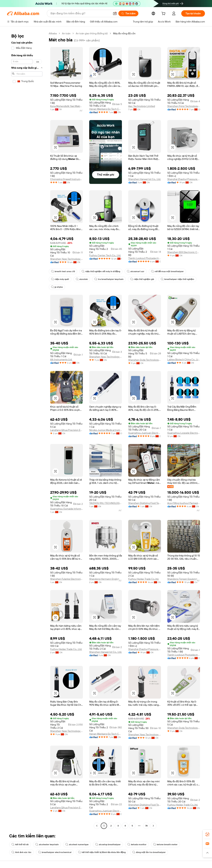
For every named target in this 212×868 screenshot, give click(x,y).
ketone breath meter (165, 844)
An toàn (66, 33)
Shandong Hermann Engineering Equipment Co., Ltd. (106, 579)
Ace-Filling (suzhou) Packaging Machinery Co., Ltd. (184, 503)
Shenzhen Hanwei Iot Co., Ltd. (145, 179)
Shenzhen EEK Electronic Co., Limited (184, 252)
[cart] (164, 14)
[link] (207, 834)
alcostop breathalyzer (108, 844)
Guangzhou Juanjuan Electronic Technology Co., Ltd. (145, 433)
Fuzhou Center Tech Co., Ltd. (105, 255)
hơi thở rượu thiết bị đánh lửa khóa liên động (102, 852)
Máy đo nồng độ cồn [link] (124, 33)
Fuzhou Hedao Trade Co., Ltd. (66, 649)
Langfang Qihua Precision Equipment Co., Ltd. (67, 430)
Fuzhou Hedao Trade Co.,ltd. (144, 579)
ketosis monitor (137, 844)
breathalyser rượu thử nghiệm (177, 279)
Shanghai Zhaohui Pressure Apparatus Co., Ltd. (184, 179)
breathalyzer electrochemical (55, 852)
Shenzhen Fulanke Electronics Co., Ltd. (67, 579)
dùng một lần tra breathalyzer (149, 852)
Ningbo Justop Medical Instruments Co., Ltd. (106, 430)
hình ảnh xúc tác (21, 852)
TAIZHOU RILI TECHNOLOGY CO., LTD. (106, 503)
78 (146, 826)
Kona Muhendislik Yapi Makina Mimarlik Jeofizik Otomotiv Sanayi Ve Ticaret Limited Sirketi (67, 106)
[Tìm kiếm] (128, 13)
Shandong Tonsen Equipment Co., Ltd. (184, 579)
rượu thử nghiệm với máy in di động (101, 271)
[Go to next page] (153, 826)
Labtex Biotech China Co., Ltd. (184, 359)
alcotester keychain (47, 844)
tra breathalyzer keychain (109, 279)
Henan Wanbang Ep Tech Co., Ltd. (106, 109)
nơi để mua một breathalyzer (167, 271)
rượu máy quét (60, 279)
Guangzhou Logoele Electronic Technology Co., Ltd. (184, 433)
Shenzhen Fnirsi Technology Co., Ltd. (184, 106)
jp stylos (57, 287)
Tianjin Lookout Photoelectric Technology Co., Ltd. (145, 258)
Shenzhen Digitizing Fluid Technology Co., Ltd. (145, 503)
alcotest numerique (77, 844)
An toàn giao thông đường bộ (92, 33)
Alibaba (53, 33)
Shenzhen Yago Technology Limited (67, 259)
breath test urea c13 (63, 271)
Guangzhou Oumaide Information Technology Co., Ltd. (67, 509)
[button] (115, 13)
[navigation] (27, 430)
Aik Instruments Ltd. (61, 359)
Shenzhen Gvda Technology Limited (145, 360)
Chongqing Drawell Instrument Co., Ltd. (67, 179)
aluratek (82, 279)
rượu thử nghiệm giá (142, 279)
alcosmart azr (136, 271)
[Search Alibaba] (80, 13)
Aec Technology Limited (142, 106)
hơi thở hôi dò (20, 844)
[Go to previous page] (97, 826)
